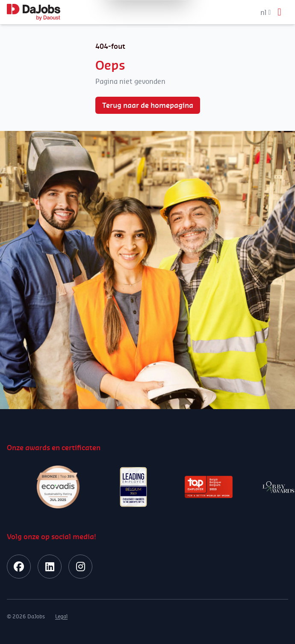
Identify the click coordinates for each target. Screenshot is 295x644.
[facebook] (19, 567)
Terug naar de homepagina (148, 105)
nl (265, 12)
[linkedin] (50, 567)
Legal (61, 616)
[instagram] (80, 567)
